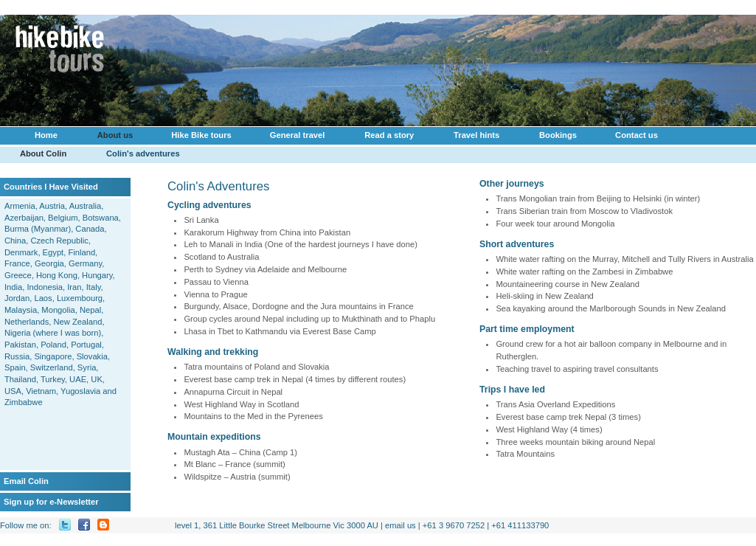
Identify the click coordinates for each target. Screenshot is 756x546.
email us (400, 525)
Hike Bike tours (197, 138)
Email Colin (26, 481)
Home (46, 135)
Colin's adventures (143, 153)
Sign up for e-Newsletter (51, 502)
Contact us (637, 135)
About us (111, 138)
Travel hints (476, 135)
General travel (298, 135)
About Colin (43, 153)
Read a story (389, 135)
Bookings (554, 138)
